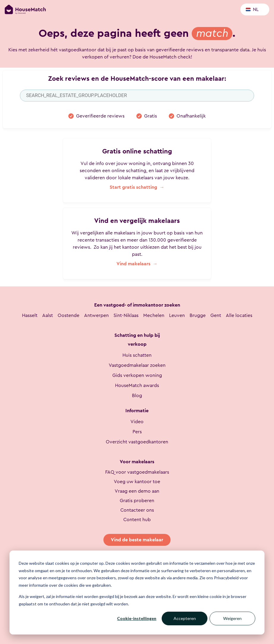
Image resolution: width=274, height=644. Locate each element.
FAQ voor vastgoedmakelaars (137, 472)
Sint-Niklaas (126, 315)
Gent (216, 315)
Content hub (137, 520)
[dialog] (137, 593)
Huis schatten (137, 355)
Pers (137, 432)
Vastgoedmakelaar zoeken (137, 365)
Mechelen (154, 315)
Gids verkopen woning (137, 375)
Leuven (177, 315)
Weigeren (232, 618)
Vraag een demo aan (137, 491)
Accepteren (185, 618)
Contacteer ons (137, 510)
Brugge (198, 315)
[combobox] (137, 96)
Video (137, 422)
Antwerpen (96, 315)
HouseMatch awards (137, 386)
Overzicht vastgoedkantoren (137, 442)
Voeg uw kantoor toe (137, 482)
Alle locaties (239, 315)
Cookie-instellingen (137, 618)
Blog (137, 396)
